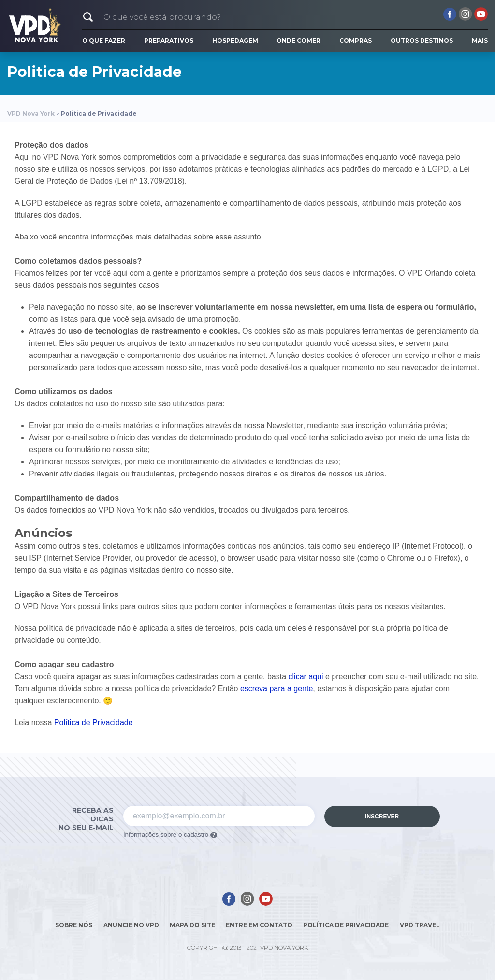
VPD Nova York (31, 113)
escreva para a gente (277, 689)
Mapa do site (192, 925)
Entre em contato (259, 925)
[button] (88, 17)
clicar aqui (306, 676)
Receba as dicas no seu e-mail (86, 819)
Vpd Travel (420, 925)
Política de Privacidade (94, 722)
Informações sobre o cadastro (170, 835)
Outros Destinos (422, 40)
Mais (480, 40)
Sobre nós (74, 925)
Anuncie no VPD (131, 925)
